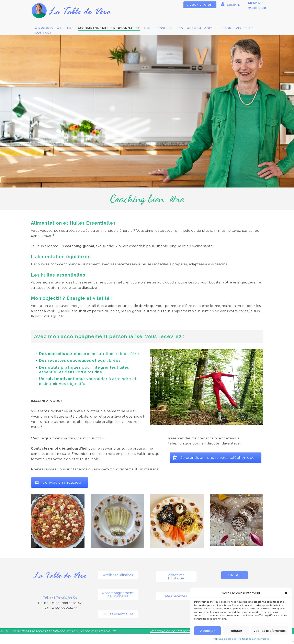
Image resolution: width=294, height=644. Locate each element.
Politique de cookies (225, 639)
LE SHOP (255, 3)
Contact (43, 33)
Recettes (245, 28)
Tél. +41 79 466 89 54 (60, 598)
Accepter (208, 631)
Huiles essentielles (164, 28)
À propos (44, 28)
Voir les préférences (270, 631)
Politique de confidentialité (253, 639)
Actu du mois (200, 28)
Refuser (236, 631)
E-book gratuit (200, 5)
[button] (286, 593)
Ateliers (65, 28)
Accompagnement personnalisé (109, 28)
